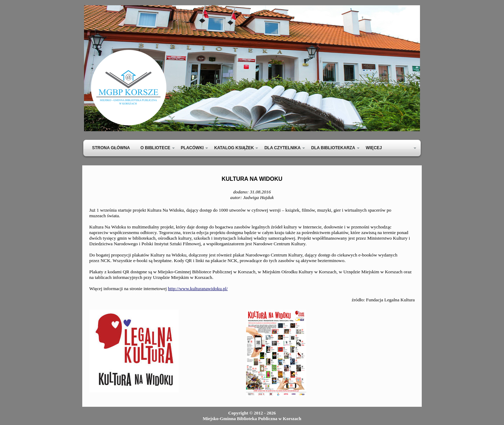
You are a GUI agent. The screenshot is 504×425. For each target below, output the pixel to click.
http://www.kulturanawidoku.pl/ (198, 289)
